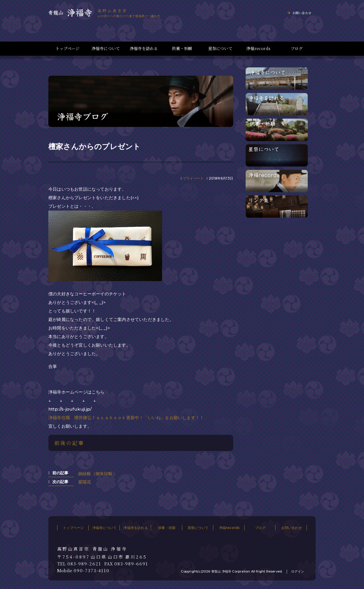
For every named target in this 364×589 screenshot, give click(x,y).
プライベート (193, 178)
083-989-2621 (84, 564)
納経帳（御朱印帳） (98, 474)
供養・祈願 (182, 49)
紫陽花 (85, 482)
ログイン (298, 571)
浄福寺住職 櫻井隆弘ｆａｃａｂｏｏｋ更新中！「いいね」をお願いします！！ (126, 418)
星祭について (220, 49)
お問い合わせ (302, 13)
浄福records (258, 49)
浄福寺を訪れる (144, 49)
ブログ (297, 49)
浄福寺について (106, 49)
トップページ (67, 49)
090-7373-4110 (92, 571)
